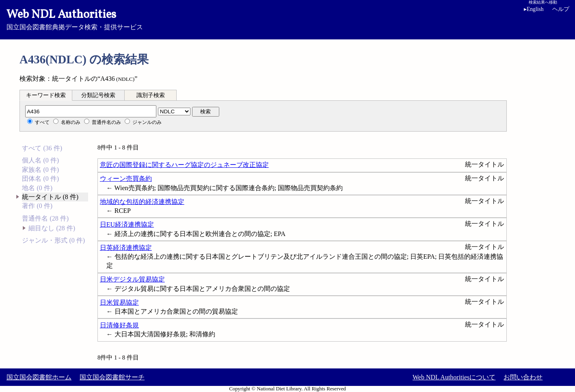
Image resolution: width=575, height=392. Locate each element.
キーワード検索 (46, 95)
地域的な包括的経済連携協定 (142, 202)
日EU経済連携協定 (127, 224)
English (534, 9)
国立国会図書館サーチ (112, 377)
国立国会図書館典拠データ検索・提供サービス (287, 19)
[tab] (46, 95)
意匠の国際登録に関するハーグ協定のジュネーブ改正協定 (184, 165)
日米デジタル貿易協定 (132, 279)
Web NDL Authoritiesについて (454, 377)
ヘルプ (561, 9)
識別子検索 (151, 95)
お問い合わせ (523, 377)
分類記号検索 (98, 95)
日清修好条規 (119, 325)
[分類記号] (91, 111)
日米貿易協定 (119, 302)
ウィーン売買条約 (126, 179)
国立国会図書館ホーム (39, 377)
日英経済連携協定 (126, 248)
